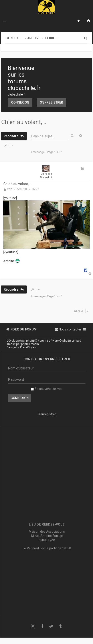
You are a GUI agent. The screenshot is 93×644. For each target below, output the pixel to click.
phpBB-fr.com (30, 344)
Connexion (20, 102)
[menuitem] (89, 21)
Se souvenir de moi (47, 389)
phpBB (31, 341)
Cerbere (46, 174)
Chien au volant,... (24, 122)
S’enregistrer (51, 102)
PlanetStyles (28, 347)
